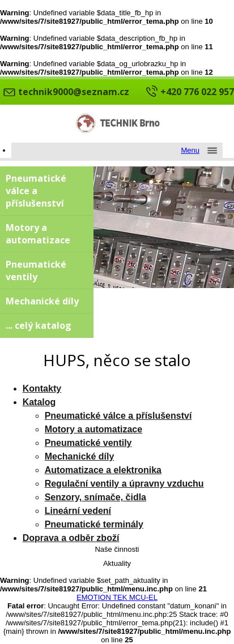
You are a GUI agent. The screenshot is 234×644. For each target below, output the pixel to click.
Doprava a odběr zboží (71, 538)
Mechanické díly (42, 301)
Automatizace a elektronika (103, 470)
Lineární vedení (78, 511)
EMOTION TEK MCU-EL (117, 597)
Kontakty (42, 388)
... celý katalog (39, 325)
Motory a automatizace (38, 234)
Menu (190, 150)
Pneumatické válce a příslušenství (36, 191)
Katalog (39, 402)
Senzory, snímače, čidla (95, 497)
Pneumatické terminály (94, 524)
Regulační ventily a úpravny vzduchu (124, 484)
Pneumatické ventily (36, 271)
